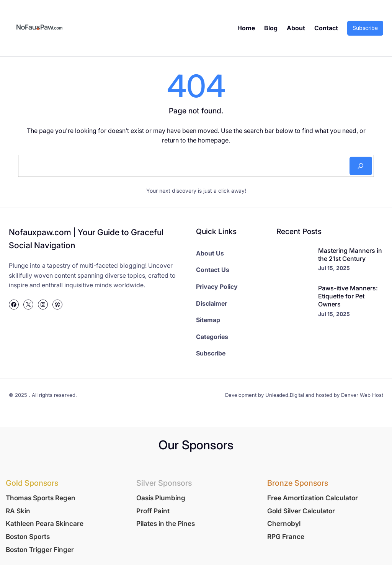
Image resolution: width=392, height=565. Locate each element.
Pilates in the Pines (166, 523)
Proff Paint (153, 511)
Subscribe (365, 28)
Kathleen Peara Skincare (45, 523)
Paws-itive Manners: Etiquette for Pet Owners (348, 296)
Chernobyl (284, 523)
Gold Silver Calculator (301, 511)
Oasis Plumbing (161, 498)
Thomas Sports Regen (41, 498)
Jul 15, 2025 (334, 268)
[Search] (361, 166)
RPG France (286, 536)
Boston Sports (28, 536)
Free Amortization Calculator (313, 498)
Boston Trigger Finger (40, 549)
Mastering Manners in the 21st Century (350, 255)
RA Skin (18, 511)
